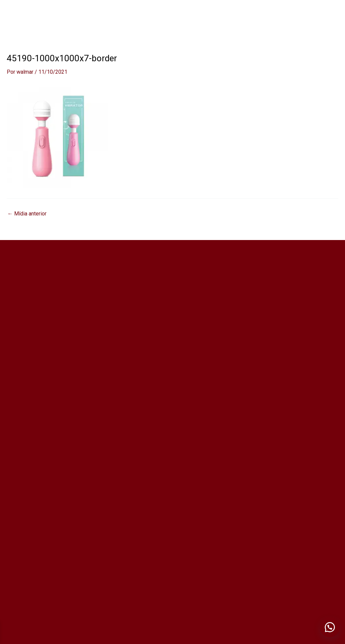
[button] (330, 627)
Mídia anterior (27, 214)
